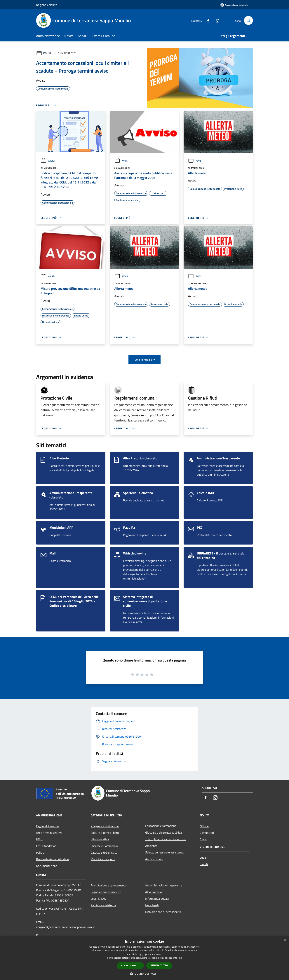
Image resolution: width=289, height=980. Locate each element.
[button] (144, 974)
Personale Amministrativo (52, 859)
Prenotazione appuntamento (109, 885)
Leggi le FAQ (98, 899)
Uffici (39, 839)
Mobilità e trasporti (103, 859)
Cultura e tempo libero (105, 833)
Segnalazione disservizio (106, 892)
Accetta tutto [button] (130, 966)
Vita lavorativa (100, 839)
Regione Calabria (47, 5)
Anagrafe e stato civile (105, 826)
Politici (40, 853)
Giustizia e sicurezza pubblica (163, 832)
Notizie (204, 826)
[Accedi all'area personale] (234, 5)
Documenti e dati (47, 866)
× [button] (285, 940)
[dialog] (144, 958)
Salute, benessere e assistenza (164, 852)
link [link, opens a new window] (180, 958)
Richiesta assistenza (103, 905)
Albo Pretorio (153, 892)
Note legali (152, 905)
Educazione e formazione (161, 826)
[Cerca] (248, 20)
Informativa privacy (157, 899)
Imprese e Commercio (104, 846)
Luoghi (204, 857)
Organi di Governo (47, 826)
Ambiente (151, 846)
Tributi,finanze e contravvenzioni (166, 839)
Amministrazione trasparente (164, 885)
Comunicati (207, 833)
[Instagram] (216, 20)
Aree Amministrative (49, 833)
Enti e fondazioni (47, 846)
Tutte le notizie (144, 360)
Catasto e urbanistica (104, 853)
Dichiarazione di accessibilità (163, 912)
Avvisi (47, 53)
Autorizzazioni (154, 859)
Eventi (204, 864)
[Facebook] (206, 20)
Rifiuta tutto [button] (159, 965)
